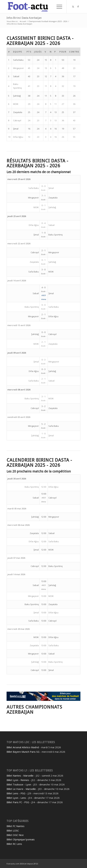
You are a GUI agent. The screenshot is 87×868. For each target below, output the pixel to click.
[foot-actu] (36, 7)
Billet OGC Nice (15, 835)
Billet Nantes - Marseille (20, 776)
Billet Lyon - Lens (16, 798)
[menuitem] (58, 7)
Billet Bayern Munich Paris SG (23, 752)
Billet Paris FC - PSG (18, 802)
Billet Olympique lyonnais (21, 839)
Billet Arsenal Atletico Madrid (23, 747)
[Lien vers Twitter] (73, 7)
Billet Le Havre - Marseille (21, 789)
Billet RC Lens (14, 844)
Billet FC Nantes (16, 826)
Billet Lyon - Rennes (18, 780)
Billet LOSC (13, 830)
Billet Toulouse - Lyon (19, 784)
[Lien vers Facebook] (78, 7)
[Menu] (58, 7)
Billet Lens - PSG (16, 793)
